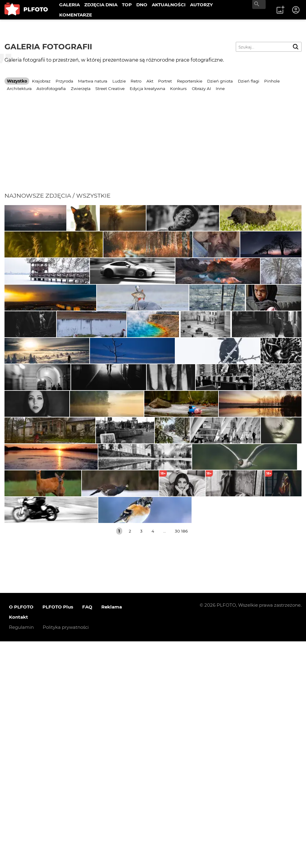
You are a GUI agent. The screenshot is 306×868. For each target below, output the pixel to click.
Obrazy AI (201, 89)
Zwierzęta (81, 89)
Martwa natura (93, 81)
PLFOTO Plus (58, 834)
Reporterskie (190, 81)
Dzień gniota (220, 81)
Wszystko (17, 81)
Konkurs (178, 89)
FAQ (87, 834)
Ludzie (119, 81)
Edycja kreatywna (147, 89)
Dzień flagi (249, 81)
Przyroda (64, 81)
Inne (220, 89)
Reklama (112, 834)
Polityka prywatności (66, 854)
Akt (150, 81)
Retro (136, 81)
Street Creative (110, 89)
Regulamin (21, 854)
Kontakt (19, 844)
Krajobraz (41, 81)
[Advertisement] (153, 147)
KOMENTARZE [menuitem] (76, 15)
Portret (165, 81)
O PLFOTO (21, 834)
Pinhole (272, 81)
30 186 (181, 758)
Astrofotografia (51, 89)
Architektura (19, 89)
